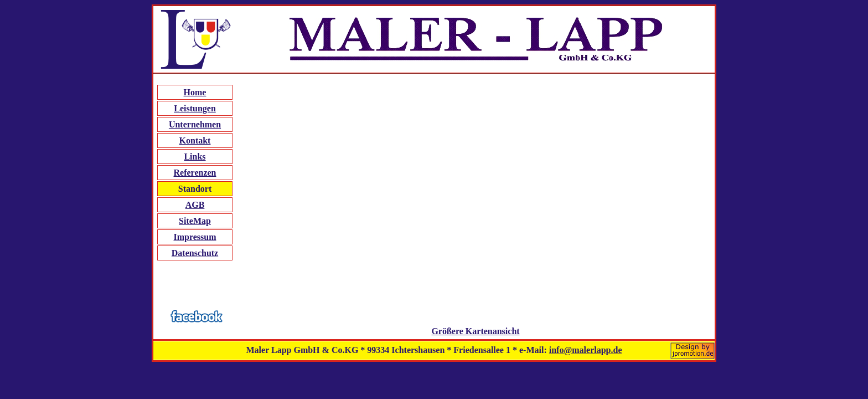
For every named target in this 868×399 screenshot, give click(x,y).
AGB (195, 205)
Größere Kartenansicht (475, 331)
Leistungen (195, 108)
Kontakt (195, 140)
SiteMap (195, 221)
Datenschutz (195, 253)
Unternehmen (195, 124)
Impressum (195, 237)
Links (195, 157)
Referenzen (195, 173)
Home (195, 92)
